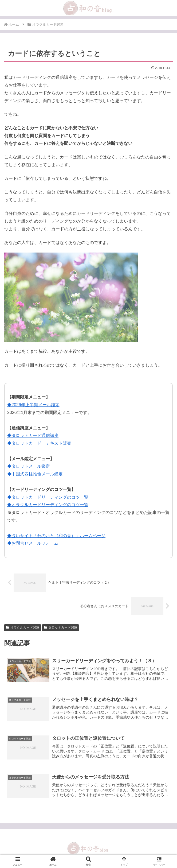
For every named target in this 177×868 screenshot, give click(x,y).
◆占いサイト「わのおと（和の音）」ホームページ (56, 536)
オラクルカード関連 (23, 627)
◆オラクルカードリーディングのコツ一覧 (48, 505)
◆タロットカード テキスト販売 (39, 443)
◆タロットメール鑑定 (29, 466)
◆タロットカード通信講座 (33, 435)
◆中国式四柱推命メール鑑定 (35, 474)
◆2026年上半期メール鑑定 (33, 405)
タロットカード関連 (60, 627)
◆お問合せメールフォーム (33, 543)
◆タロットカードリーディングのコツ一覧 (48, 497)
